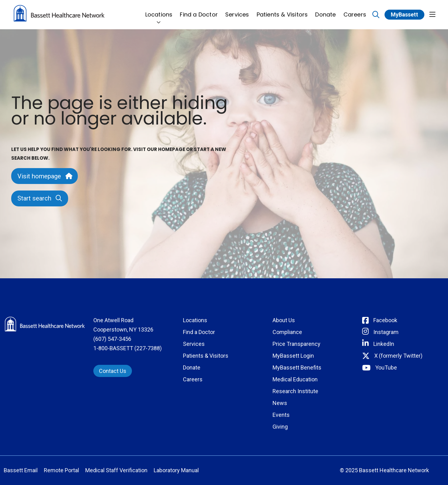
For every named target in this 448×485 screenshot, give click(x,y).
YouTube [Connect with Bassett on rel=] (386, 367)
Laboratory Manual (176, 470)
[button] (432, 15)
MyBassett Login (293, 356)
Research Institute (295, 391)
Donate (325, 11)
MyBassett (404, 14)
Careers (355, 11)
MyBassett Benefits (297, 367)
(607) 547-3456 (112, 339)
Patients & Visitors (282, 11)
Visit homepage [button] (44, 176)
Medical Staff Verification (116, 470)
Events (281, 415)
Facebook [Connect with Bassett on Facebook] (385, 320)
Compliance (287, 332)
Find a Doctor (199, 11)
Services (237, 11)
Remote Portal (61, 470)
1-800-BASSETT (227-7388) (128, 348)
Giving (280, 427)
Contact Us (113, 371)
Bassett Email (21, 470)
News (280, 403)
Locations (159, 11)
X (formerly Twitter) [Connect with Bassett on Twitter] (398, 356)
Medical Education (295, 379)
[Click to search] (376, 15)
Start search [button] (40, 198)
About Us (284, 320)
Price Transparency (296, 344)
